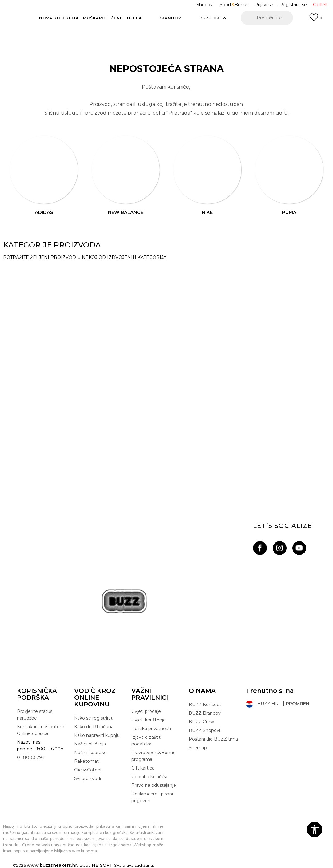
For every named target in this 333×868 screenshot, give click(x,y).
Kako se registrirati (94, 718)
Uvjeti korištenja (148, 720)
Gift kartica (143, 768)
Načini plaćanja (90, 744)
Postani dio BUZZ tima (213, 739)
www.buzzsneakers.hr (52, 865)
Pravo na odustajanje (154, 785)
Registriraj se (293, 5)
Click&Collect (88, 770)
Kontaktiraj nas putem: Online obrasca (41, 730)
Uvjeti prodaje (146, 711)
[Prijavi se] (316, 20)
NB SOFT (102, 865)
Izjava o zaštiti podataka (146, 741)
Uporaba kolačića (149, 777)
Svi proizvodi (88, 778)
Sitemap (198, 748)
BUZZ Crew (201, 722)
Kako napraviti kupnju (97, 735)
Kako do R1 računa (94, 727)
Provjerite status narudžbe (35, 715)
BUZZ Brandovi (205, 713)
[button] (267, 18)
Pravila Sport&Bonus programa (153, 756)
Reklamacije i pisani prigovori (152, 797)
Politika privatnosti (151, 729)
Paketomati (87, 761)
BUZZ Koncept (205, 705)
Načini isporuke (90, 753)
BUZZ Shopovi (204, 730)
